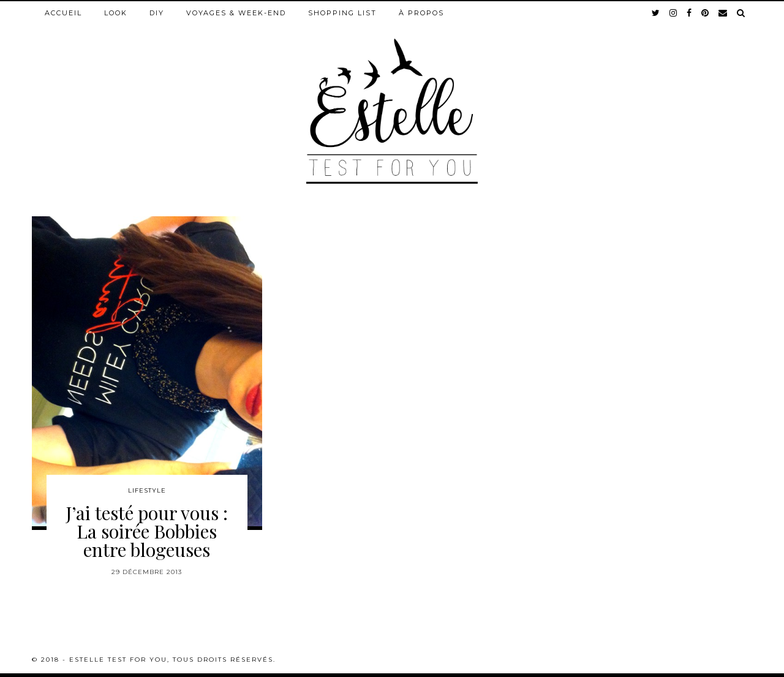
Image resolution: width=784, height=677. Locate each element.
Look (116, 13)
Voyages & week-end (236, 13)
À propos (421, 13)
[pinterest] (706, 13)
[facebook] (690, 13)
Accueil (63, 13)
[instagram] (674, 13)
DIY (157, 13)
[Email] (723, 13)
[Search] (741, 13)
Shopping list (342, 13)
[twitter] (656, 13)
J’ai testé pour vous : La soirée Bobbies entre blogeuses (147, 531)
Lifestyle (147, 490)
